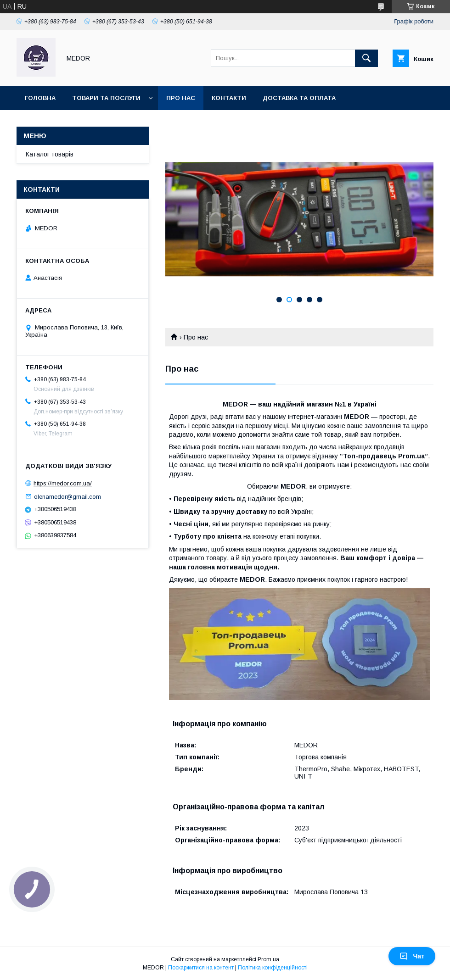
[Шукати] (366, 58)
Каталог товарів (50, 154)
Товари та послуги (106, 98)
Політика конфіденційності (273, 968)
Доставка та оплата (299, 98)
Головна (40, 98)
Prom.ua (268, 959)
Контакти (229, 98)
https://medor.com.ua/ (63, 483)
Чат (412, 956)
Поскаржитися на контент (201, 968)
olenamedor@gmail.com (67, 496)
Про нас (181, 98)
